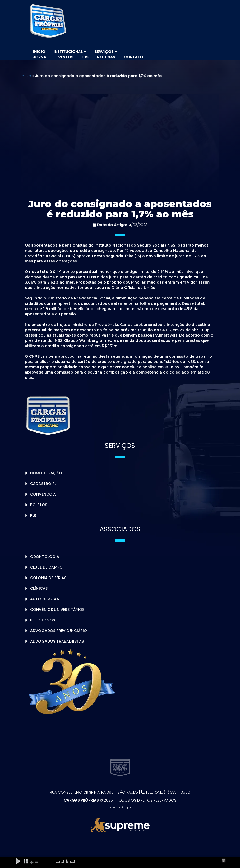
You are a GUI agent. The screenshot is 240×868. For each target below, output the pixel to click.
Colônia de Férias (48, 578)
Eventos (65, 57)
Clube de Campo (46, 567)
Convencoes (43, 494)
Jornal (40, 57)
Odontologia (45, 557)
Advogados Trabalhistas (57, 641)
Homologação (46, 473)
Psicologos (43, 620)
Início (26, 76)
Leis (85, 57)
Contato (133, 57)
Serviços (106, 52)
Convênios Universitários (57, 610)
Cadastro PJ (43, 484)
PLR (33, 515)
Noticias (106, 57)
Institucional (70, 52)
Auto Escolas (45, 599)
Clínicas (39, 588)
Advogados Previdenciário (59, 631)
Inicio (39, 52)
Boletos (39, 505)
